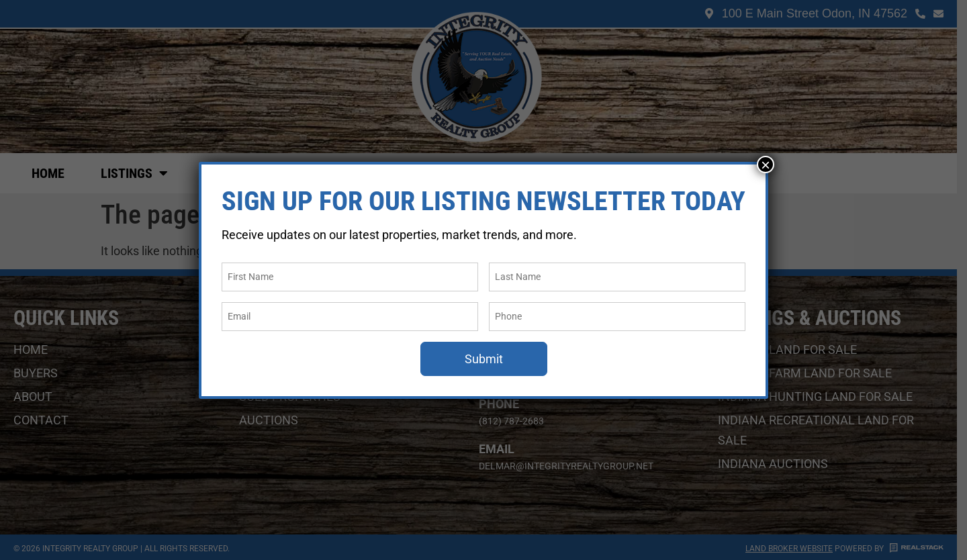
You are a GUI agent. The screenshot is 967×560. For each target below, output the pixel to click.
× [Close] (766, 165)
